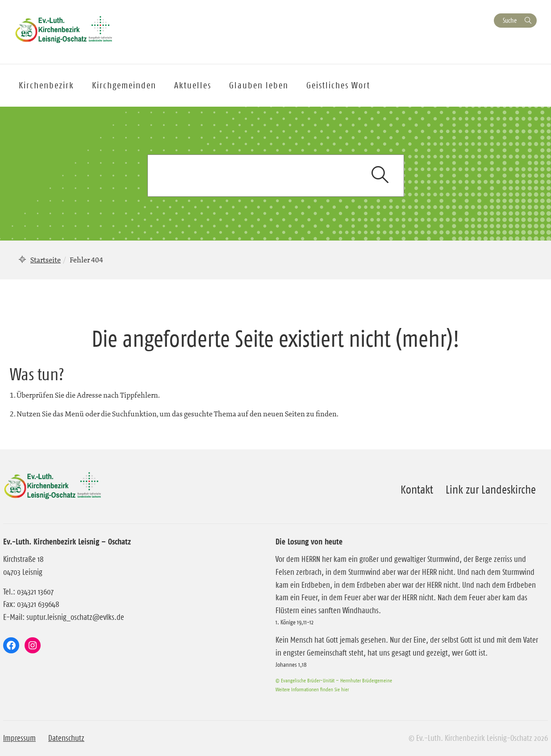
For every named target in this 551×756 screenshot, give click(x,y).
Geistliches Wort (338, 85)
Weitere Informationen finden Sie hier (312, 689)
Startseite (46, 260)
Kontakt (417, 490)
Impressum (19, 738)
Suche (510, 20)
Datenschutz (66, 738)
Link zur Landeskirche (491, 490)
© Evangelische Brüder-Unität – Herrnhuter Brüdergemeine (334, 680)
